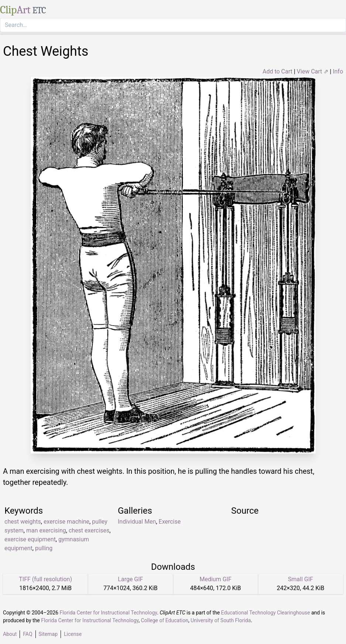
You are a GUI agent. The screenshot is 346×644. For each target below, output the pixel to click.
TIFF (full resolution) (45, 579)
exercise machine (66, 522)
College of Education (165, 620)
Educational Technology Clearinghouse (266, 613)
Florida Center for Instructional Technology (108, 613)
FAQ (28, 634)
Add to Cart (278, 71)
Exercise (170, 522)
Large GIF (130, 579)
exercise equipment (30, 539)
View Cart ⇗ (313, 71)
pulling (44, 548)
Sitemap (48, 634)
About (10, 634)
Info (338, 71)
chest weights (23, 522)
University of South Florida (221, 620)
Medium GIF (215, 579)
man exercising (46, 530)
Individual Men (137, 522)
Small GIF (301, 579)
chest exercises (89, 530)
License (73, 634)
